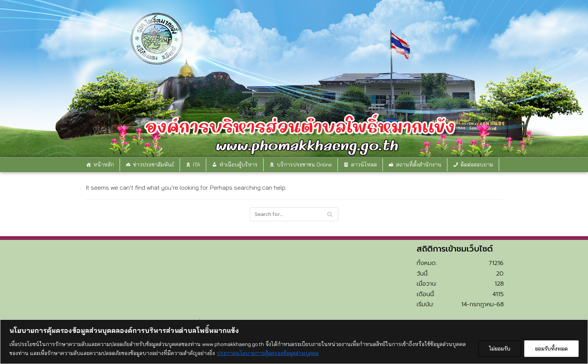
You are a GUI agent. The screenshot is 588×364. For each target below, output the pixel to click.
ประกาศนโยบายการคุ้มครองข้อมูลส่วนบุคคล (268, 353)
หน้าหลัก (104, 165)
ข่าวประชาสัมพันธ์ (154, 165)
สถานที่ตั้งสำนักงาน (419, 165)
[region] (294, 342)
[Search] (294, 214)
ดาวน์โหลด (364, 165)
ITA (197, 165)
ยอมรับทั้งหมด (551, 349)
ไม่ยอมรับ (500, 349)
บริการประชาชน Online (304, 165)
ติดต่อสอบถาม (477, 165)
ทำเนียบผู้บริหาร (238, 165)
